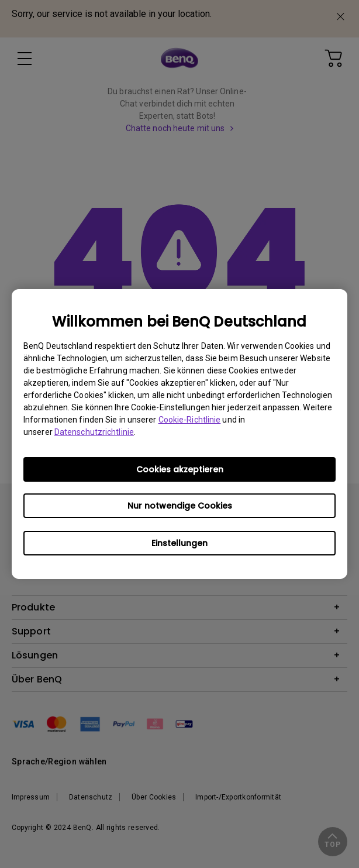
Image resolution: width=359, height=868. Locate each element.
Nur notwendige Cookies (180, 506)
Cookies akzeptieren (180, 469)
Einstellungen (179, 543)
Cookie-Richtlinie (190, 420)
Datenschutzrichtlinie (94, 432)
